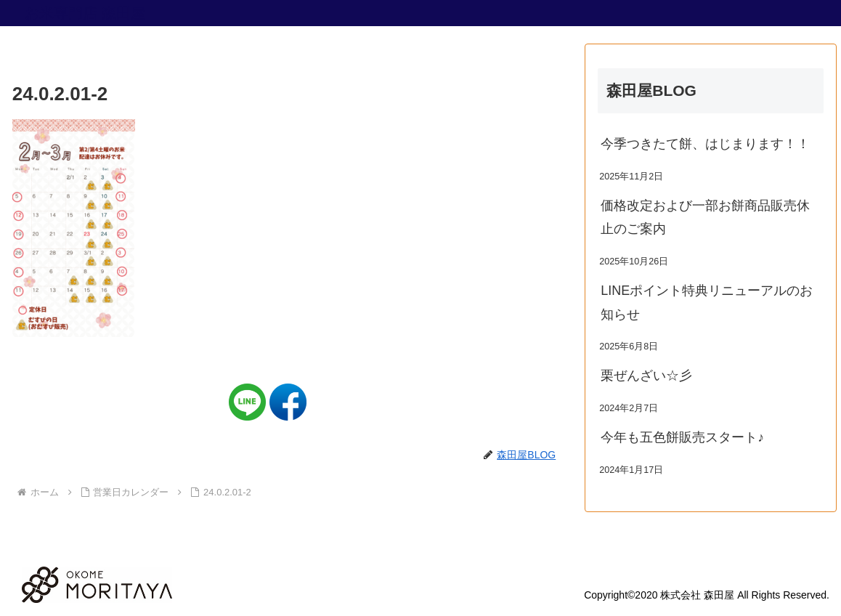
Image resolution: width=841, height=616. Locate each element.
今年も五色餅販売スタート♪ (682, 437)
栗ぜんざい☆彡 (646, 376)
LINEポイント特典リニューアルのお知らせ (707, 302)
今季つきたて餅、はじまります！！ (705, 144)
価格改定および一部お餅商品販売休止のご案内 (705, 217)
